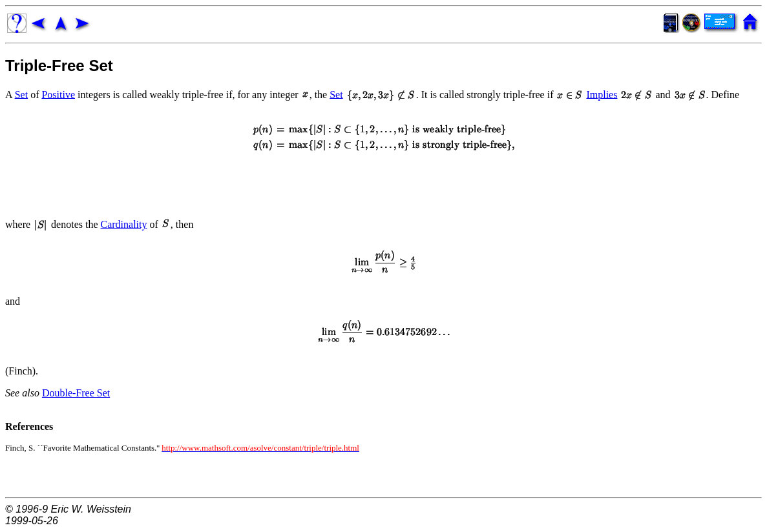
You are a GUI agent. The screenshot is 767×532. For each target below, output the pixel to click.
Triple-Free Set (59, 66)
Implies (602, 94)
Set (21, 94)
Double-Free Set (76, 393)
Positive (58, 94)
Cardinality (124, 224)
